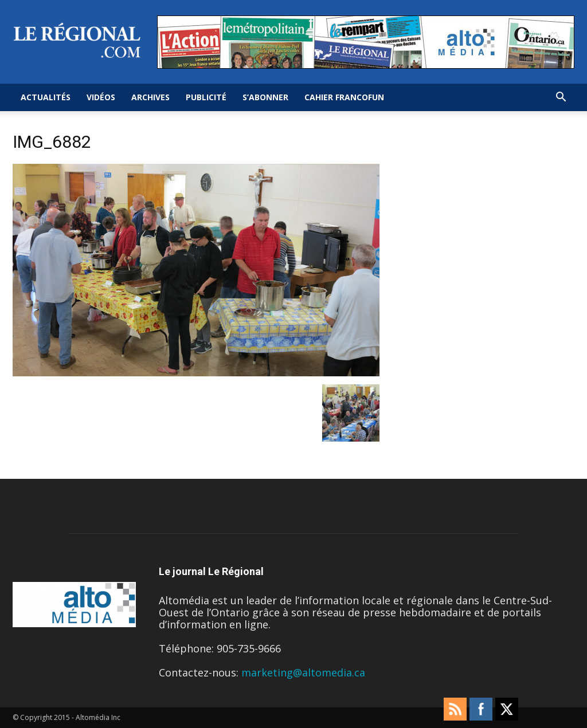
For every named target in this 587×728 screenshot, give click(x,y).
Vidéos (101, 97)
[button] (561, 97)
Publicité (206, 97)
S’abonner (265, 97)
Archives (150, 97)
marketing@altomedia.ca (303, 672)
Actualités (46, 97)
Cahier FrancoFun (344, 97)
